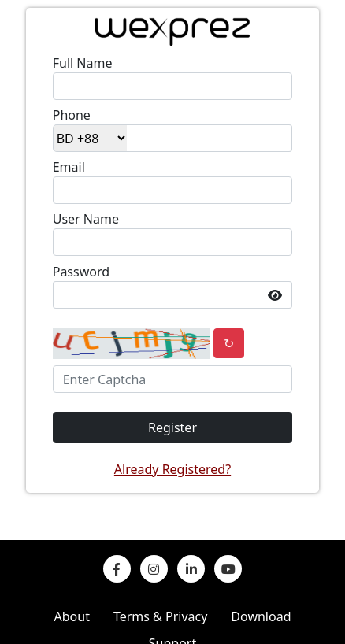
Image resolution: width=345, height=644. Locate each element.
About (72, 616)
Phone (72, 115)
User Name (86, 219)
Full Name (83, 63)
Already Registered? (172, 469)
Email (69, 167)
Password (81, 272)
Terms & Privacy (160, 616)
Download (261, 616)
